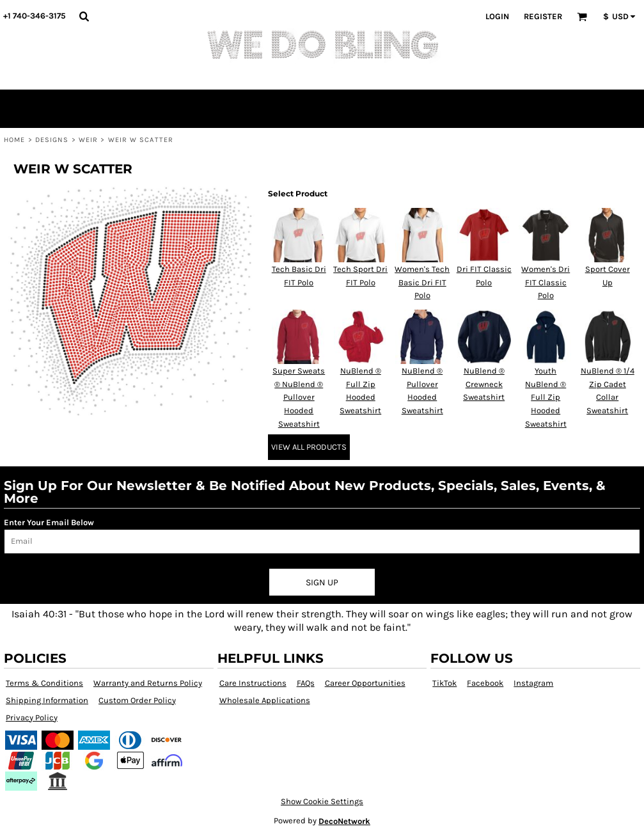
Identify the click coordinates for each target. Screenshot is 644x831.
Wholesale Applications (265, 700)
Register (543, 16)
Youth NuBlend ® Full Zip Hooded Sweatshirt (546, 397)
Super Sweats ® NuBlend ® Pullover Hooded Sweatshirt (299, 397)
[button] (84, 16)
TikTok (444, 683)
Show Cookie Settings (322, 801)
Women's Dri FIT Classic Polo (546, 282)
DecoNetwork (344, 821)
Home (14, 140)
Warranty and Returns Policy (148, 683)
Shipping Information (47, 700)
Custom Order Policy (137, 700)
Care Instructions (253, 683)
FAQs (306, 683)
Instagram (533, 683)
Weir (88, 140)
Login (497, 16)
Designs (52, 140)
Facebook (485, 683)
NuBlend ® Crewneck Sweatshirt (484, 384)
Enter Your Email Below (49, 522)
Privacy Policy (32, 717)
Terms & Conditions (44, 683)
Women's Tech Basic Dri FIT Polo (422, 282)
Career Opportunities (365, 683)
